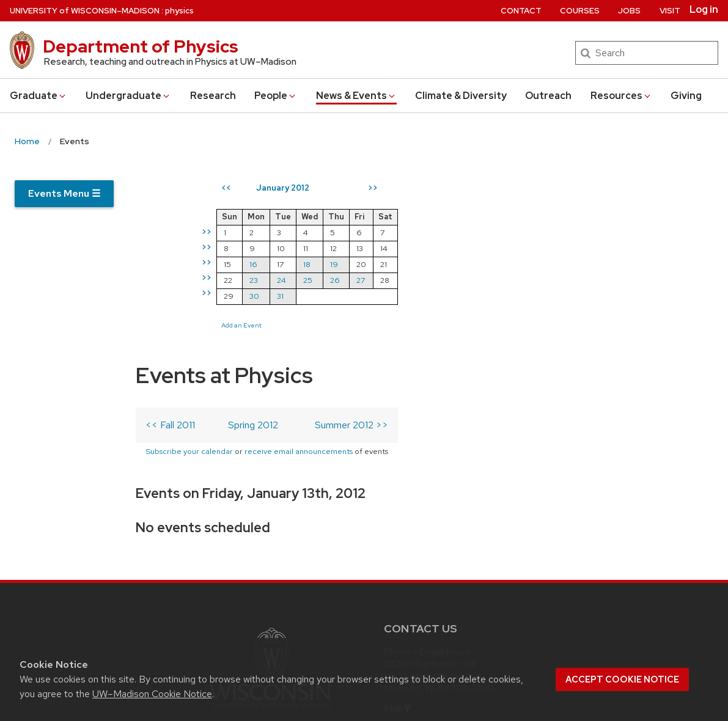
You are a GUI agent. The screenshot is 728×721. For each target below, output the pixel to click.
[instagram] (419, 594)
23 (476, 280)
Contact (521, 11)
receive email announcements (299, 270)
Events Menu (64, 193)
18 (529, 264)
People (276, 96)
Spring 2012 (253, 244)
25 (530, 280)
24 (504, 280)
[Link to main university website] (270, 531)
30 (477, 296)
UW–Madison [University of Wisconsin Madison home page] (85, 11)
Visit (670, 11)
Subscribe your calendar (189, 270)
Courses (580, 11)
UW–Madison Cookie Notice (152, 694)
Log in (704, 10)
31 (503, 296)
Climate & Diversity (461, 96)
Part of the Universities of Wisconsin (270, 550)
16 (476, 264)
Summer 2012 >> (351, 244)
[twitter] (394, 594)
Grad (39, 96)
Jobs (629, 11)
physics (179, 11)
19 (557, 264)
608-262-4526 (450, 567)
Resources (621, 96)
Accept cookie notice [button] (622, 679)
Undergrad (128, 96)
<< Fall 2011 (170, 244)
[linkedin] (445, 594)
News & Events (356, 96)
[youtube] (470, 594)
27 (583, 280)
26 (557, 280)
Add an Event (464, 325)
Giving (686, 96)
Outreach (548, 96)
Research (213, 96)
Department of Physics (141, 46)
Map (398, 528)
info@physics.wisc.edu (457, 548)
